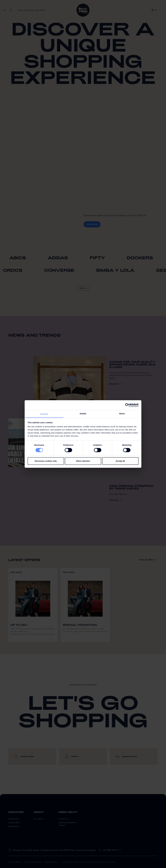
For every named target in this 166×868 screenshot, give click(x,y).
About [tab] (122, 414)
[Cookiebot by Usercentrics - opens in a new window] (127, 405)
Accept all (120, 461)
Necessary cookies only (46, 461)
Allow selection (83, 461)
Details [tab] (83, 414)
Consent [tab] (44, 414)
